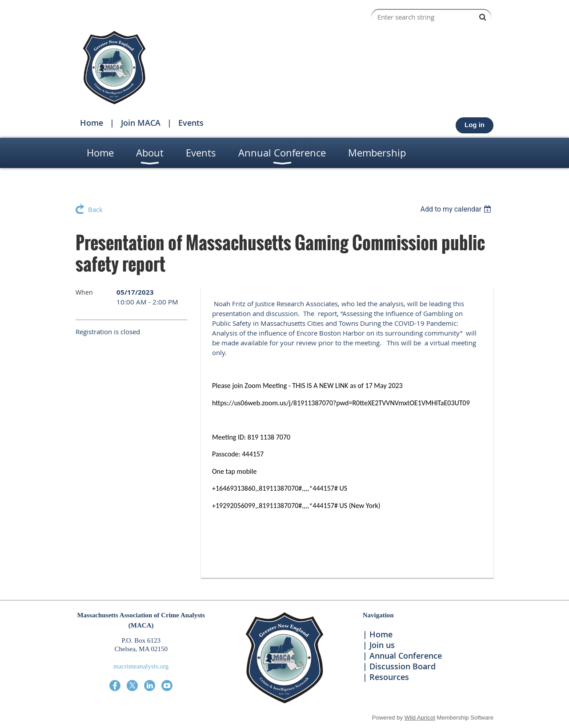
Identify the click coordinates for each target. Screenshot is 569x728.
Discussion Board (403, 666)
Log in (475, 125)
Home (92, 123)
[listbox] (457, 209)
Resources (389, 677)
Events (191, 123)
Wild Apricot (420, 718)
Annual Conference (406, 656)
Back (95, 209)
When (84, 292)
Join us (382, 645)
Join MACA (141, 123)
